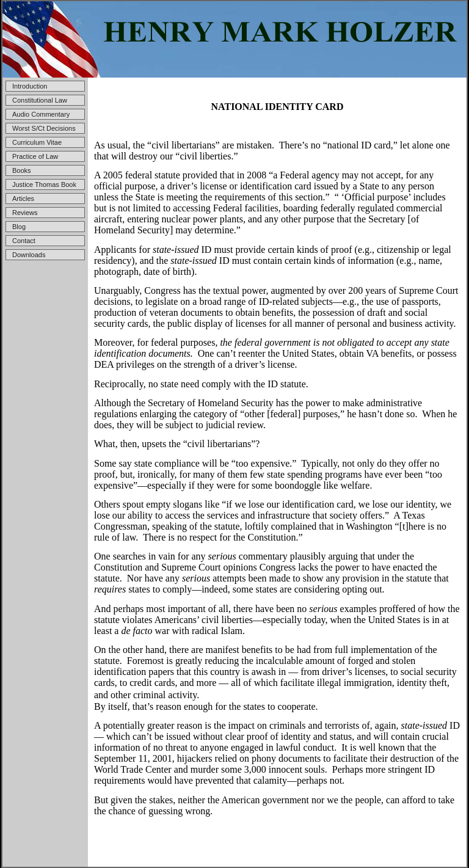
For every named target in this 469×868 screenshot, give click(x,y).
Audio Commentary (41, 114)
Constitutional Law (40, 100)
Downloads (29, 255)
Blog (19, 227)
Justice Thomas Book (44, 184)
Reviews (25, 213)
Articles (23, 199)
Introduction (30, 86)
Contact (24, 241)
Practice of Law (35, 156)
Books (22, 170)
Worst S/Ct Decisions (44, 128)
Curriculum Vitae (37, 142)
